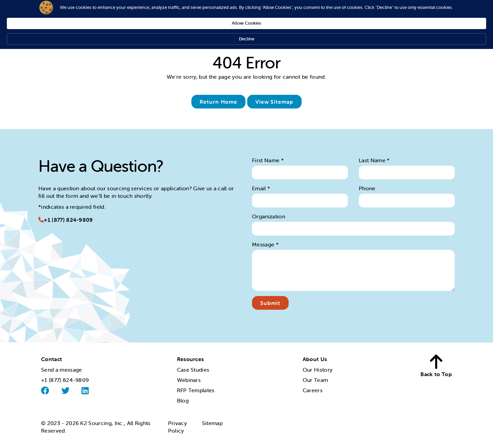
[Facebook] (45, 391)
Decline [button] (386, 13)
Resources (191, 359)
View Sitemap (275, 102)
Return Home (219, 102)
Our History (318, 370)
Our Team (315, 380)
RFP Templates (196, 390)
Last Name (374, 160)
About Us (315, 359)
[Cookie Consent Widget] (246, 13)
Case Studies (193, 370)
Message (265, 244)
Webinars (189, 380)
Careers (313, 390)
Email (261, 188)
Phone (367, 188)
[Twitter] (65, 391)
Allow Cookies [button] (342, 12)
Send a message (61, 370)
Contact (52, 359)
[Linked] (85, 391)
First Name (268, 160)
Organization (269, 216)
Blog (183, 400)
